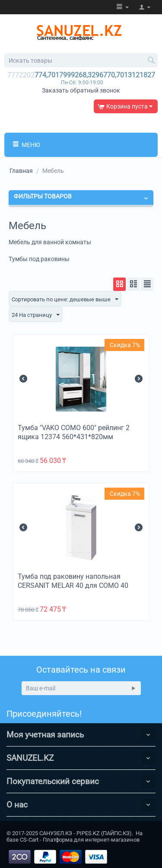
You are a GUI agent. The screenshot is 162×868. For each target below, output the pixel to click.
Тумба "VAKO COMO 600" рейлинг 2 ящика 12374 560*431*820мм (74, 432)
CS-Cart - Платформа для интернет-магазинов (80, 840)
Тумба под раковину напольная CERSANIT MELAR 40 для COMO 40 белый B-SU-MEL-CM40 (73, 586)
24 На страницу (36, 315)
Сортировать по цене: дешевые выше (65, 300)
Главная (21, 171)
